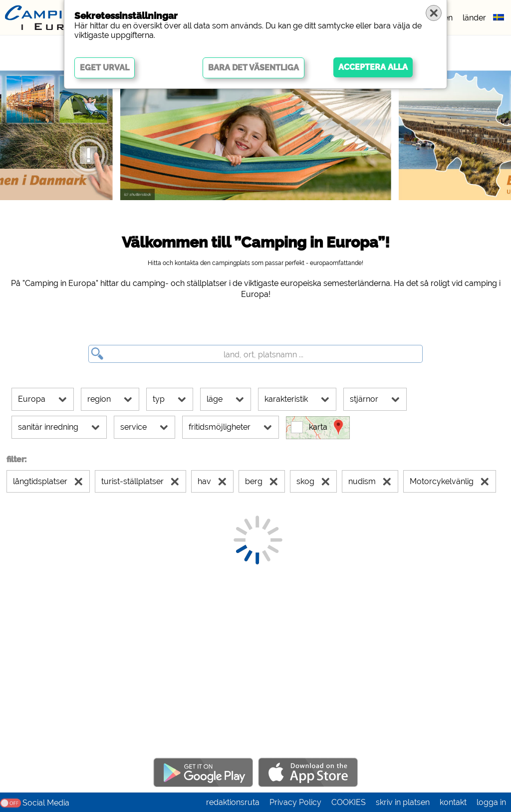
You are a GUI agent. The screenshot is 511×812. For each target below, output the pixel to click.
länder (474, 18)
